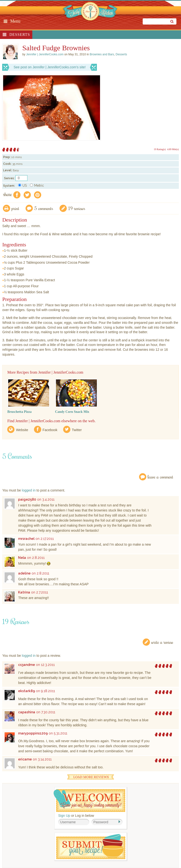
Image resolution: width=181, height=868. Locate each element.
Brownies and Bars (102, 54)
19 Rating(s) (160, 149)
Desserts (20, 35)
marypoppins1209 (33, 733)
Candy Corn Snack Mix (72, 412)
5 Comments (44, 208)
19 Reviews (77, 208)
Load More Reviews (91, 777)
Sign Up (64, 816)
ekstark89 (27, 691)
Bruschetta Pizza (19, 412)
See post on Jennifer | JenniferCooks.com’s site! (50, 67)
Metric (37, 185)
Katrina (24, 592)
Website (22, 430)
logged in (29, 490)
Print (15, 208)
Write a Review (162, 642)
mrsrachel (26, 539)
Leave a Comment (161, 477)
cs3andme (27, 665)
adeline (24, 573)
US (22, 185)
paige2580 (27, 499)
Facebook (50, 430)
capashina (27, 712)
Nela (22, 558)
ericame (25, 759)
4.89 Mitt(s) (173, 149)
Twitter (77, 430)
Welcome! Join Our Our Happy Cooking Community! (89, 801)
